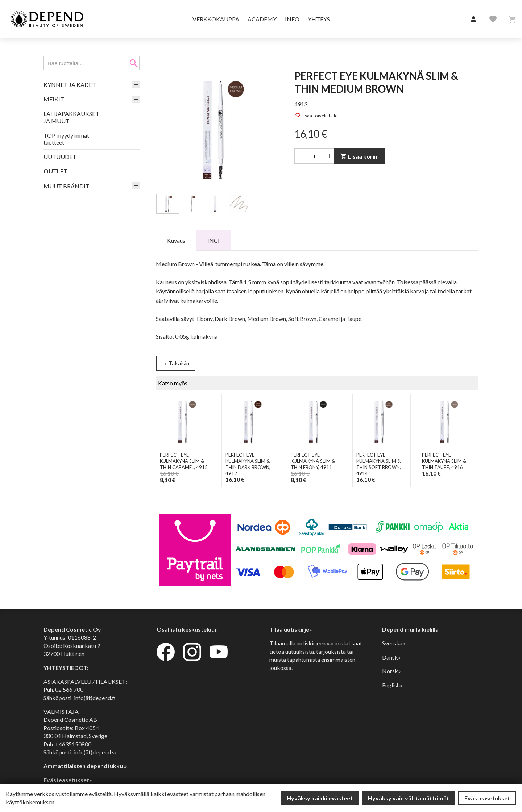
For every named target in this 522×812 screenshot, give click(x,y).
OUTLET (55, 171)
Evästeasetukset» (68, 780)
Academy (262, 19)
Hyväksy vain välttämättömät (409, 798)
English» (392, 685)
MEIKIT (54, 99)
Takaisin (176, 363)
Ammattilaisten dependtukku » (85, 766)
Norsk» (391, 671)
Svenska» (394, 643)
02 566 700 (69, 689)
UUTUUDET (60, 157)
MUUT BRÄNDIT (67, 186)
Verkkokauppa (216, 19)
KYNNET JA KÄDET (70, 85)
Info (292, 19)
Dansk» (391, 657)
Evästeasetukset (487, 798)
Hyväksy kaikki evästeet (320, 798)
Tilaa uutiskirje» (291, 629)
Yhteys (319, 19)
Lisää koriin (360, 156)
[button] (473, 20)
